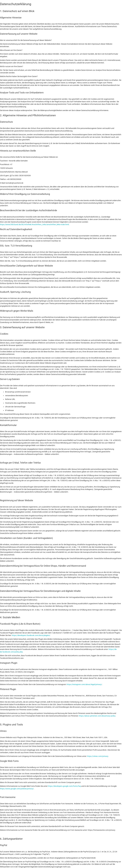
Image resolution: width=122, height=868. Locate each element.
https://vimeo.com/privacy (98, 756)
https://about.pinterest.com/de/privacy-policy (97, 716)
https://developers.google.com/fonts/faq (64, 786)
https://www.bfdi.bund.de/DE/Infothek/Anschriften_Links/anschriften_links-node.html (34, 224)
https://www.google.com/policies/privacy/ (17, 789)
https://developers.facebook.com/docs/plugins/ (31, 635)
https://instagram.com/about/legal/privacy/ (84, 684)
